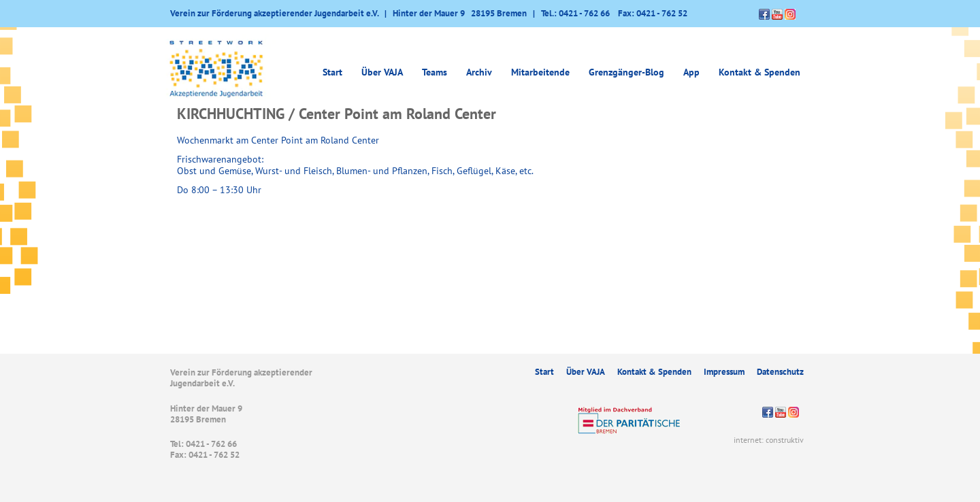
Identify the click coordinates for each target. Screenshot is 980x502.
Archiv (479, 72)
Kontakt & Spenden (759, 72)
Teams (435, 72)
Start (332, 72)
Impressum (724, 372)
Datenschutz (780, 372)
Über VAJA (382, 72)
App (691, 72)
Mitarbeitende (540, 72)
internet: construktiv (769, 440)
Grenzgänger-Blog (626, 72)
